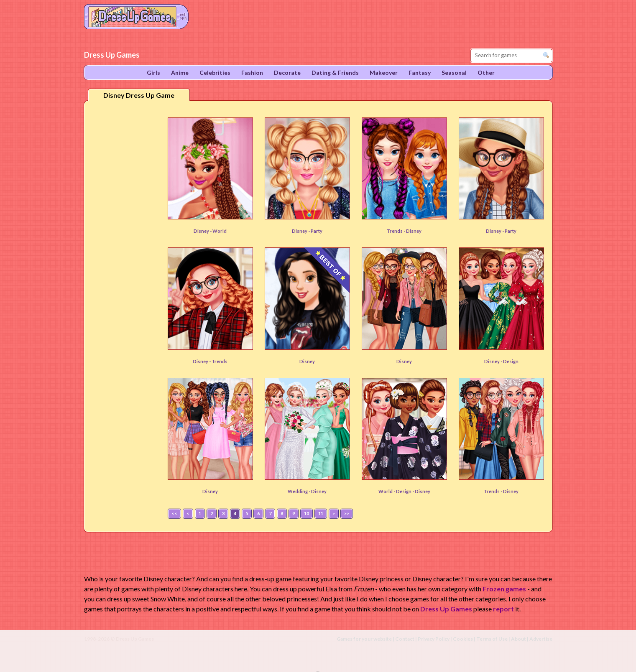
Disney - (203, 231)
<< (174, 513)
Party (317, 231)
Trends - (396, 231)
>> (347, 513)
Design (511, 361)
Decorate (287, 73)
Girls (153, 73)
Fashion (252, 73)
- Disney (421, 491)
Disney (414, 231)
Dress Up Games (446, 609)
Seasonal (454, 73)
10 (307, 513)
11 (321, 513)
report (503, 609)
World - (387, 491)
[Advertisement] (124, 238)
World (220, 231)
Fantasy (420, 73)
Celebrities (215, 73)
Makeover (384, 73)
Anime (180, 73)
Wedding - (299, 491)
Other (486, 73)
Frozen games (504, 589)
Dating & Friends (335, 73)
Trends (220, 361)
